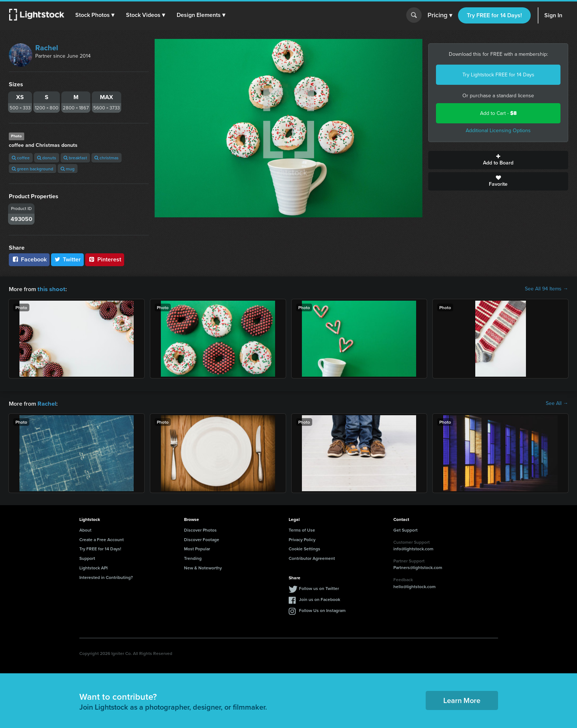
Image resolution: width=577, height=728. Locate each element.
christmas (107, 158)
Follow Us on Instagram (322, 610)
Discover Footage (202, 539)
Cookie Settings (304, 548)
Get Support (405, 529)
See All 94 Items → (547, 289)
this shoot (50, 289)
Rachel (47, 48)
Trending (193, 557)
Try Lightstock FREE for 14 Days (498, 75)
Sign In (553, 15)
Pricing (440, 15)
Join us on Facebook (320, 599)
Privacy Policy (302, 539)
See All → (557, 403)
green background (33, 169)
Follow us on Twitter (319, 588)
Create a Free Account (102, 539)
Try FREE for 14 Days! (494, 15)
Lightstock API (93, 567)
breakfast (75, 158)
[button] (95, 15)
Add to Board (498, 160)
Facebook (29, 259)
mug (68, 169)
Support (87, 557)
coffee (21, 158)
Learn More (462, 700)
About (85, 529)
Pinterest (105, 259)
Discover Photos (200, 529)
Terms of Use (302, 529)
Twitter (68, 259)
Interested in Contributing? (106, 577)
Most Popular (197, 548)
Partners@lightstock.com (418, 567)
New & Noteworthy (203, 567)
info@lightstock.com (413, 548)
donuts (47, 158)
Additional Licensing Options (498, 131)
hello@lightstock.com (414, 586)
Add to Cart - (498, 113)
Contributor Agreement (312, 557)
